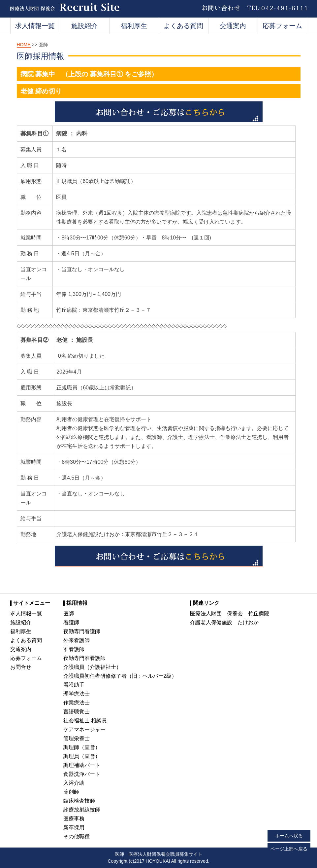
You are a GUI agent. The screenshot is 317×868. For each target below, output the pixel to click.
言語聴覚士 (77, 712)
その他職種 (77, 836)
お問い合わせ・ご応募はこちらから (159, 112)
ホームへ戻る (289, 836)
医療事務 (74, 819)
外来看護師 (77, 640)
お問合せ (21, 667)
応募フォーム (282, 26)
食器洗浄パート (82, 774)
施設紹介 (84, 26)
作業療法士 (77, 703)
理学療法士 (77, 694)
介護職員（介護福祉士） (92, 667)
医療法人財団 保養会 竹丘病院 (230, 614)
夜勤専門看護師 (82, 631)
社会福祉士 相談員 (85, 721)
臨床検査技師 (79, 801)
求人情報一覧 (35, 26)
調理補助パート (82, 765)
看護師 (71, 622)
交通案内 (233, 26)
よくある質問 (183, 26)
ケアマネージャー (84, 729)
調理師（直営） (82, 747)
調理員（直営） (82, 756)
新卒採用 (74, 828)
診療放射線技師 (82, 810)
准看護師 (74, 649)
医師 (69, 614)
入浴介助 (74, 783)
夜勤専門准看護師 (84, 658)
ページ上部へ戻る (289, 849)
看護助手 (74, 685)
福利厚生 (134, 26)
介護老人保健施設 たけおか (224, 622)
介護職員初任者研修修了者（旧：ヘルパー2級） (120, 676)
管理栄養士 (77, 738)
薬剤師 (71, 792)
